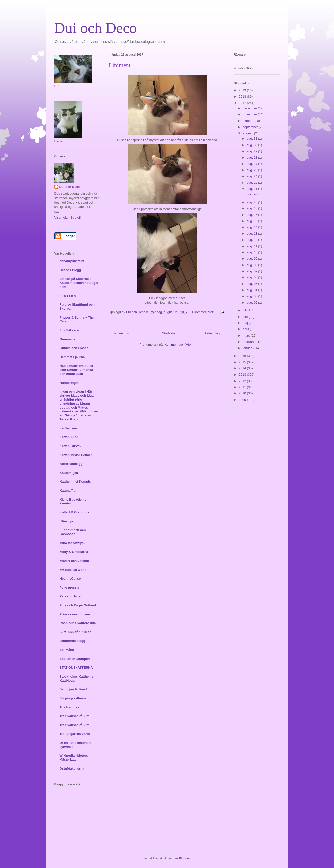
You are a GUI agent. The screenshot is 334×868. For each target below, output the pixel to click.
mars (247, 335)
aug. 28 (252, 157)
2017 (243, 103)
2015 (243, 362)
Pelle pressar (70, 587)
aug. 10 (252, 252)
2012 (243, 381)
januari (248, 348)
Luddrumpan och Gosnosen (73, 532)
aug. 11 (252, 246)
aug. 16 (252, 215)
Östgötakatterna (72, 768)
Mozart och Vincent (74, 561)
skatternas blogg (73, 641)
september (251, 127)
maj (246, 323)
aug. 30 (252, 145)
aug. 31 (252, 139)
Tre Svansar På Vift (74, 716)
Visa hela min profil (68, 217)
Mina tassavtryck (73, 543)
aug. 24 (252, 176)
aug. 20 (252, 202)
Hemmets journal (73, 357)
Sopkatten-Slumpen (75, 659)
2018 (243, 97)
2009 (243, 400)
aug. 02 (252, 303)
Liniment (120, 65)
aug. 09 (252, 259)
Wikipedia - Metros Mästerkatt (74, 758)
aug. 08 (252, 265)
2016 (243, 356)
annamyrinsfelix (72, 261)
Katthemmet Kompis (75, 482)
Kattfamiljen (69, 473)
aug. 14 (252, 227)
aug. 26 (252, 170)
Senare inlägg (123, 333)
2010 (243, 393)
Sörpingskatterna (73, 698)
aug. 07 (252, 271)
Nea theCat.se (70, 579)
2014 (243, 368)
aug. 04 (252, 290)
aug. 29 (252, 151)
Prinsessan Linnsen (75, 614)
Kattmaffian (69, 491)
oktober (248, 121)
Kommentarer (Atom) (179, 345)
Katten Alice (69, 437)
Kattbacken (68, 428)
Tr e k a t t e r (70, 707)
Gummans (68, 339)
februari (249, 342)
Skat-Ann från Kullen (76, 632)
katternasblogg (71, 464)
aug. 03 (252, 296)
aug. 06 (252, 277)
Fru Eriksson (69, 330)
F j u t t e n (68, 296)
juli (245, 310)
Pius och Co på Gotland (78, 605)
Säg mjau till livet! (73, 689)
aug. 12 (252, 240)
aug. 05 (252, 284)
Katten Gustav (71, 446)
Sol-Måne (67, 650)
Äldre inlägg (213, 333)
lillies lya (66, 521)
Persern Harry (70, 596)
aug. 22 (252, 183)
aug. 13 (252, 234)
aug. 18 (252, 208)
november (250, 114)
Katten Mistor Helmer (76, 455)
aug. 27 (252, 164)
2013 (243, 375)
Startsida (168, 333)
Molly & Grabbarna (74, 552)
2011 (243, 387)
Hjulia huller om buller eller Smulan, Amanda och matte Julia (77, 370)
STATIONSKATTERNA (76, 668)
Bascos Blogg (70, 270)
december (250, 108)
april (246, 329)
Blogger (184, 858)
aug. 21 (252, 189)
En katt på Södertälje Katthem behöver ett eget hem (79, 283)
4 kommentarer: (203, 312)
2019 (243, 90)
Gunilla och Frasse (74, 348)
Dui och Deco (96, 28)
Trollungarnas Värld (75, 734)
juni (246, 317)
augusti (248, 133)
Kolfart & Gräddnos (75, 512)
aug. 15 (252, 221)
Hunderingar (69, 383)
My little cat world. (74, 570)
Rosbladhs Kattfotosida (78, 623)
